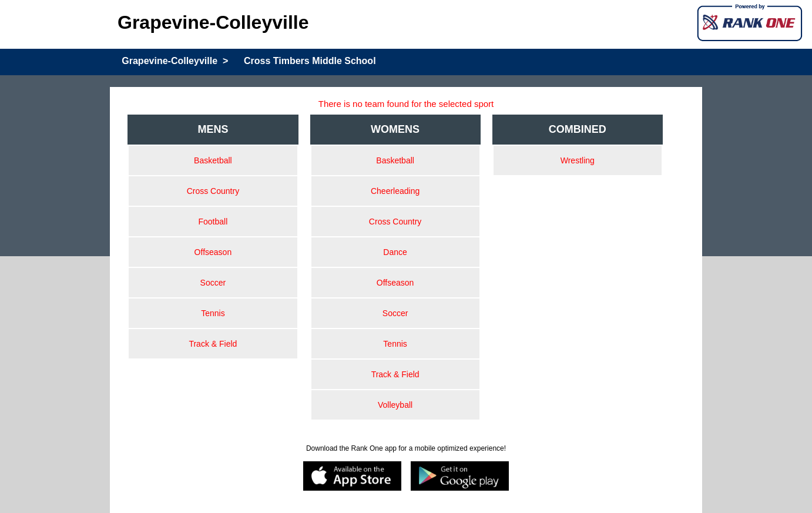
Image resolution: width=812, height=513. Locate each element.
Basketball (213, 160)
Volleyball (395, 405)
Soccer (213, 283)
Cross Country (213, 191)
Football (213, 222)
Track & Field (213, 344)
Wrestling (578, 160)
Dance (395, 252)
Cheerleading (395, 191)
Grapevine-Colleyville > (175, 61)
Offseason (213, 252)
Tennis (213, 313)
